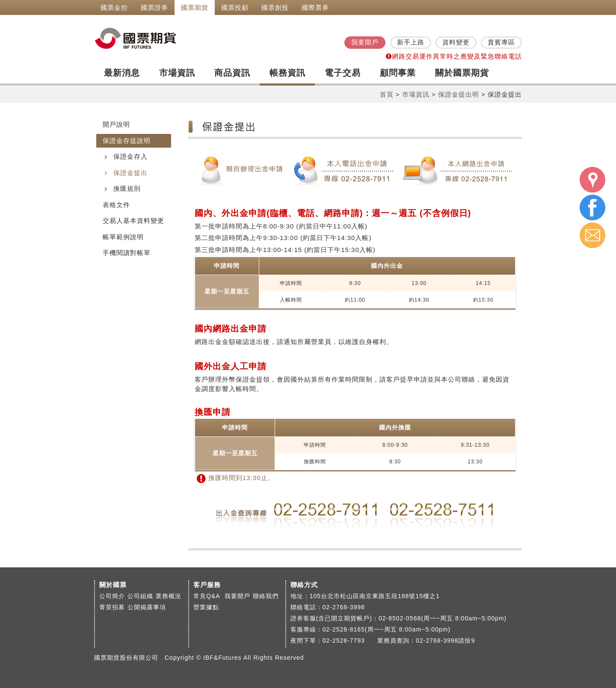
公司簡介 (112, 596)
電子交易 (343, 73)
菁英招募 (112, 607)
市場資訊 (177, 73)
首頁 (387, 94)
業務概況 (169, 596)
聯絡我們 (266, 596)
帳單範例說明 (123, 237)
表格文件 (116, 205)
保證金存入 (130, 156)
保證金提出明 (459, 94)
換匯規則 (127, 188)
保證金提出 (130, 173)
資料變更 (456, 42)
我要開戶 (365, 42)
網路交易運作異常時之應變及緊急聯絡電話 (454, 56)
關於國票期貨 (462, 73)
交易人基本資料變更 (133, 221)
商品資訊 (232, 73)
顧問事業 (398, 73)
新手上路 (411, 42)
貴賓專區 (501, 42)
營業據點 (206, 607)
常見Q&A (208, 596)
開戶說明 (116, 124)
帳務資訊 (287, 73)
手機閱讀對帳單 (127, 253)
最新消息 (122, 73)
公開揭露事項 (147, 607)
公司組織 (140, 596)
